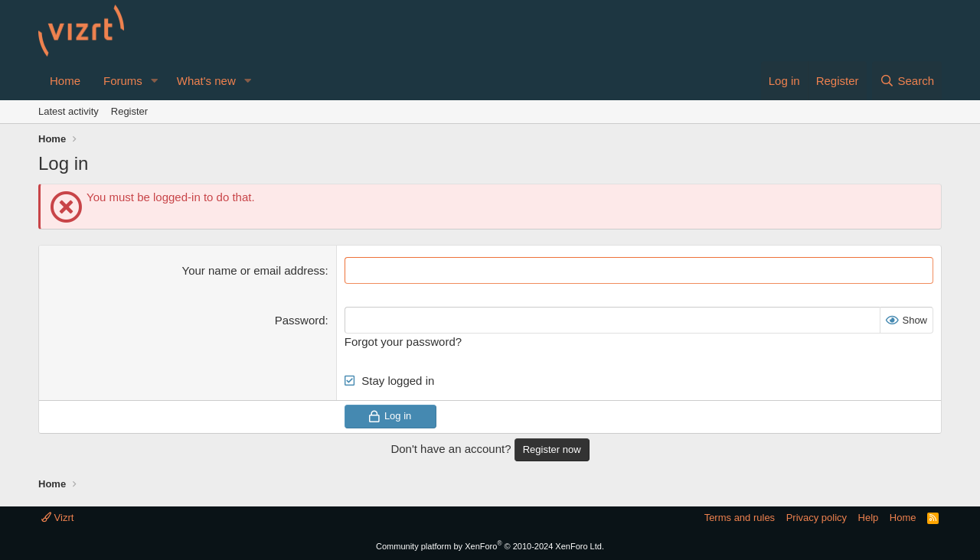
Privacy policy (817, 518)
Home (65, 81)
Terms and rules (740, 518)
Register (129, 111)
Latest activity (69, 111)
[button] (155, 81)
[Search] (907, 81)
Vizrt (57, 518)
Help (869, 518)
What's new (206, 81)
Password (300, 320)
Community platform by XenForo (490, 546)
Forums (123, 81)
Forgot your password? (403, 342)
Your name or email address (254, 270)
